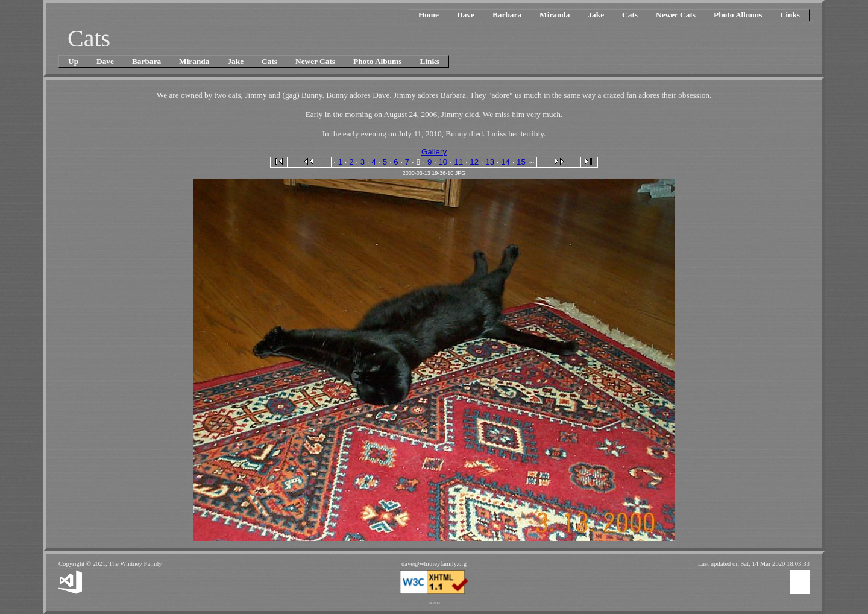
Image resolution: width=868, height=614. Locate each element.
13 (490, 162)
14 (505, 162)
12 (474, 162)
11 (458, 162)
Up (73, 61)
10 (443, 162)
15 (521, 162)
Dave (466, 15)
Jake (596, 15)
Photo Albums (738, 15)
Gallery (434, 152)
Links (790, 15)
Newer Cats (676, 15)
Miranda (555, 15)
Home (429, 15)
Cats (630, 15)
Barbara (507, 15)
